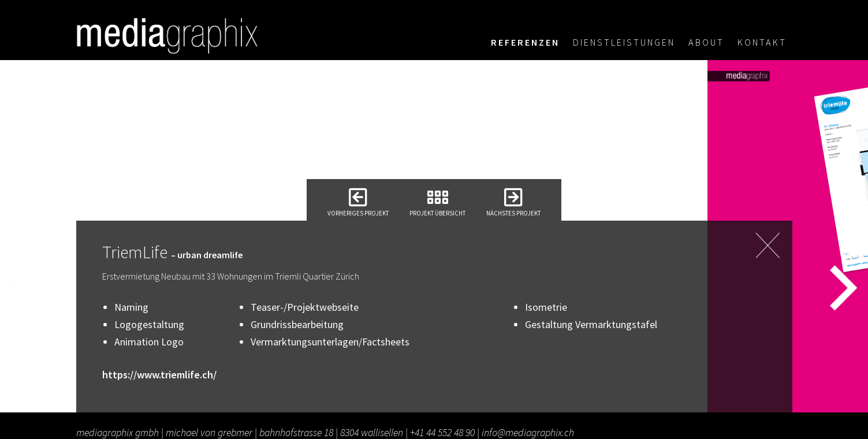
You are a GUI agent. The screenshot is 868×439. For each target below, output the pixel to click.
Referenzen (525, 42)
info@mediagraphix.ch (528, 432)
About (706, 42)
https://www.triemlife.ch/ (159, 375)
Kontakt (762, 42)
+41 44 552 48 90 (442, 432)
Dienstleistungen (624, 42)
